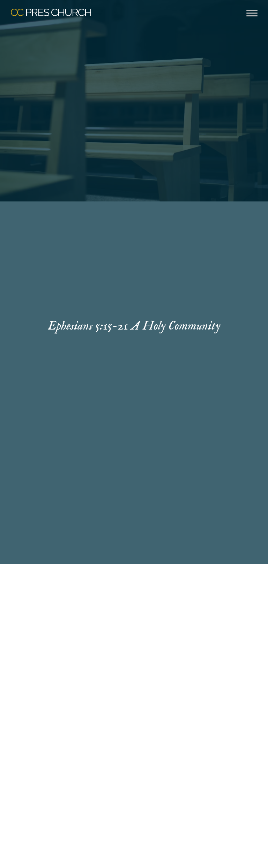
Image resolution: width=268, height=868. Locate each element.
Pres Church (51, 12)
